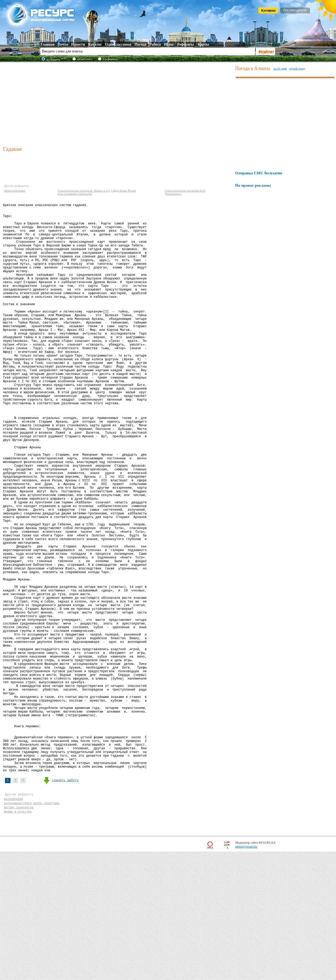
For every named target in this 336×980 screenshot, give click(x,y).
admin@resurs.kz (246, 975)
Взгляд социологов (19, 934)
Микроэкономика (15, 191)
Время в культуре (18, 939)
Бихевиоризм (14, 924)
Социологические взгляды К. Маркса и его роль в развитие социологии (84, 192)
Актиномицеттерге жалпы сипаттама (32, 929)
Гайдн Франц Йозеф (124, 191)
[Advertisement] (118, 103)
